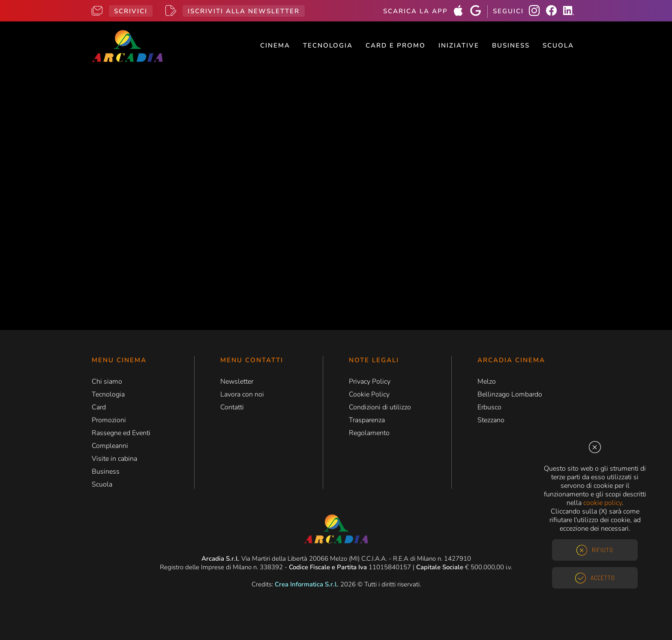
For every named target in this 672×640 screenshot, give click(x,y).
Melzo (487, 382)
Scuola (558, 45)
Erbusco (489, 407)
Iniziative (459, 45)
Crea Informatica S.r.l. (307, 584)
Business (511, 45)
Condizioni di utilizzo (380, 407)
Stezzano (491, 420)
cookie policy (603, 503)
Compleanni (110, 446)
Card (99, 407)
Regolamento (369, 433)
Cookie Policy (369, 394)
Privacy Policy (370, 382)
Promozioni (109, 420)
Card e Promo (396, 45)
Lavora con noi (242, 394)
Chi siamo (107, 382)
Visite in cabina (114, 459)
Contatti (232, 407)
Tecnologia (328, 45)
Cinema (275, 45)
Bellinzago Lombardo (510, 394)
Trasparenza (367, 420)
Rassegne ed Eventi (121, 433)
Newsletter (237, 382)
